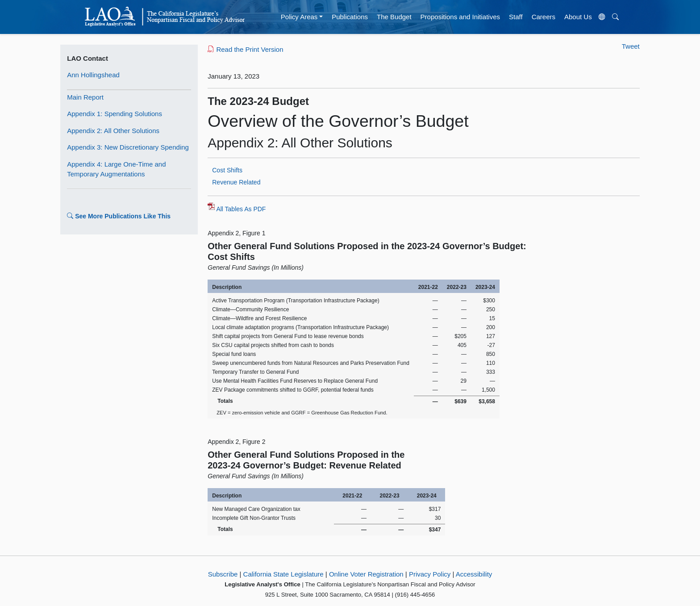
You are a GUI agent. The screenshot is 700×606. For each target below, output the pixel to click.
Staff (516, 17)
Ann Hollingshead (93, 75)
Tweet (631, 46)
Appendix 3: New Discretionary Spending (128, 147)
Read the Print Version (245, 49)
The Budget (394, 17)
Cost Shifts (227, 170)
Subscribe (223, 574)
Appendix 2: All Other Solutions (113, 131)
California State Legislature (283, 574)
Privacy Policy (430, 574)
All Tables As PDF (241, 209)
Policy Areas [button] (299, 17)
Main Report (85, 97)
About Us (578, 17)
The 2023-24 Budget (258, 101)
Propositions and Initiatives (460, 17)
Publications (350, 17)
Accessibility (474, 574)
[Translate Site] (602, 17)
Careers (544, 17)
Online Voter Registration (366, 574)
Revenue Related (236, 182)
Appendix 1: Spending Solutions (115, 114)
